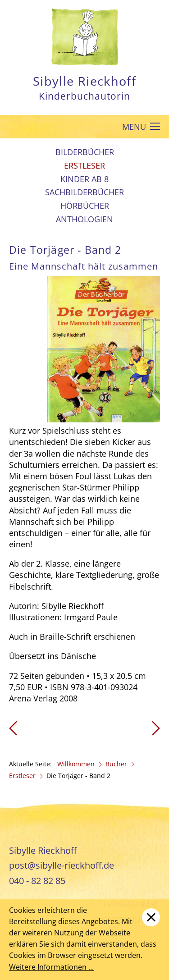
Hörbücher (85, 206)
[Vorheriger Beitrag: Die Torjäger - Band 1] (13, 731)
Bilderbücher (85, 152)
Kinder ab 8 (84, 179)
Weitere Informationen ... (51, 967)
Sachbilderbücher (84, 192)
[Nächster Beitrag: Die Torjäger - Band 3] (156, 731)
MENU (141, 127)
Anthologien (84, 219)
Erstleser (84, 165)
